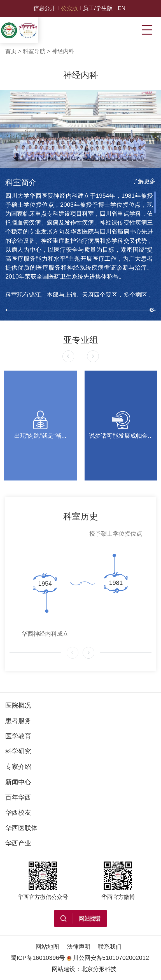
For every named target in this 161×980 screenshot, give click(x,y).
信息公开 (45, 8)
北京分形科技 (99, 969)
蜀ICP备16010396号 (38, 958)
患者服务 (18, 721)
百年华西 (18, 797)
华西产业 (18, 843)
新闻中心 (18, 782)
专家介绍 (18, 767)
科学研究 (18, 751)
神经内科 (63, 51)
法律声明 (79, 947)
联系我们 (110, 947)
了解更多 (144, 181)
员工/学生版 (98, 8)
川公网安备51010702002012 (108, 958)
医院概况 (18, 705)
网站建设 (64, 969)
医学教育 (18, 736)
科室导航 (34, 51)
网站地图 (47, 947)
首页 (11, 51)
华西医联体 (21, 828)
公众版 (69, 8)
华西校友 (18, 812)
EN (122, 8)
